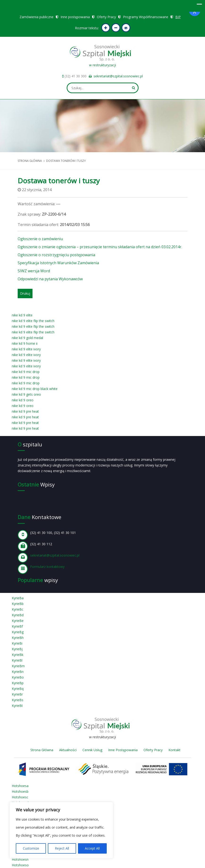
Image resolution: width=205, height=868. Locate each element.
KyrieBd (18, 615)
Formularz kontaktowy (47, 567)
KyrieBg (18, 632)
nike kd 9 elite (22, 315)
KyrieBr (17, 694)
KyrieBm (18, 666)
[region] (61, 830)
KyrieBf (17, 626)
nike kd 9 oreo (23, 400)
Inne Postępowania (123, 750)
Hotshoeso (20, 865)
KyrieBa (18, 598)
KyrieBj (17, 649)
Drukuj (25, 293)
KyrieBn (18, 672)
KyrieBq (18, 689)
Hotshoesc (20, 797)
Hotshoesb (20, 791)
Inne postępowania (75, 17)
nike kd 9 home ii (25, 343)
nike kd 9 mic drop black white (35, 389)
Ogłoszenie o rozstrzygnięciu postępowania (56, 255)
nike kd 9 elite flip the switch (33, 321)
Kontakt (174, 750)
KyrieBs (18, 700)
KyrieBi (17, 643)
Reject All (62, 848)
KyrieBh (18, 638)
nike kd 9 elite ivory (26, 349)
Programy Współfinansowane (146, 17)
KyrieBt (17, 706)
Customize (31, 848)
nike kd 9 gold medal (27, 338)
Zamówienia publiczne (37, 17)
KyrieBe (18, 621)
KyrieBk (18, 655)
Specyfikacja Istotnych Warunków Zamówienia (58, 263)
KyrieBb (18, 604)
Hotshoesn (20, 859)
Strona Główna (42, 750)
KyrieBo (18, 677)
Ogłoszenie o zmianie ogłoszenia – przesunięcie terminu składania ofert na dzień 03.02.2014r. (100, 247)
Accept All (92, 848)
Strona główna (30, 161)
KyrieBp (18, 683)
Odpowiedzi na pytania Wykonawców (50, 279)
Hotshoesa (20, 786)
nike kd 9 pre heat (25, 411)
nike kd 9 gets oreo (26, 394)
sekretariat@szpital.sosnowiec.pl (118, 76)
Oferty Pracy (106, 17)
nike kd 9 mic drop (26, 372)
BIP (178, 17)
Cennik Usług (92, 750)
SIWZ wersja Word (34, 271)
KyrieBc (18, 609)
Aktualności (68, 750)
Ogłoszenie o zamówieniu (40, 239)
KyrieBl (17, 660)
